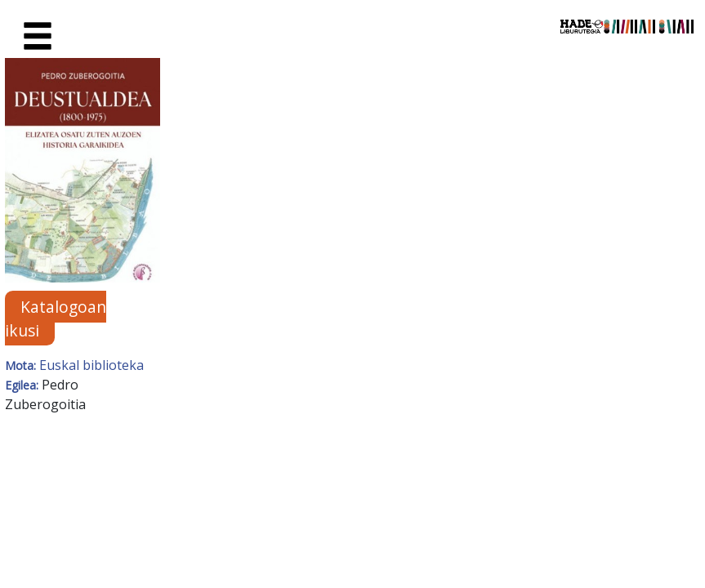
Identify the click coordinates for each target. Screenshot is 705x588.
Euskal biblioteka (91, 365)
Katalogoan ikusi (56, 318)
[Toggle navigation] (38, 37)
